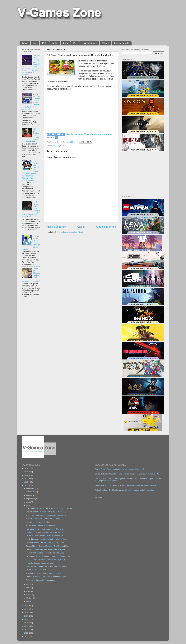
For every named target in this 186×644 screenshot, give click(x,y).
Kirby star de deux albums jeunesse (40, 563)
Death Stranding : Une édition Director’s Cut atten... (46, 543)
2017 (26, 616)
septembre (31, 499)
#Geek (105, 43)
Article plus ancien (106, 227)
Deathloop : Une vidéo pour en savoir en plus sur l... (46, 549)
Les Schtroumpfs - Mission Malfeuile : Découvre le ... (46, 539)
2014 (26, 626)
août (28, 502)
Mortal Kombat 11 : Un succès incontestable (43, 519)
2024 (26, 475)
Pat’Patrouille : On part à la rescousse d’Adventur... (46, 529)
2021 (26, 485)
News (25, 43)
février (29, 598)
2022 (26, 482)
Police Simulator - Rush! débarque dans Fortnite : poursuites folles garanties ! (125, 490)
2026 (26, 469)
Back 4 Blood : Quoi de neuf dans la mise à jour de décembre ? (120, 469)
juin (28, 584)
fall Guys (57, 146)
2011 (26, 636)
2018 (26, 613)
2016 (26, 619)
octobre (30, 495)
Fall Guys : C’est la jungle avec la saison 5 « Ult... (45, 532)
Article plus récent (56, 227)
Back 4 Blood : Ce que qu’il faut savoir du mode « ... (46, 512)
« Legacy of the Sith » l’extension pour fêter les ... (45, 573)
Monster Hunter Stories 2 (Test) (38, 522)
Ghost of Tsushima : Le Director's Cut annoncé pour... (47, 577)
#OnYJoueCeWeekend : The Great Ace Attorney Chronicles (49, 509)
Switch (55, 43)
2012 (26, 633)
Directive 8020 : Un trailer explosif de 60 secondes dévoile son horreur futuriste (126, 485)
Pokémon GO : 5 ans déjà (36, 570)
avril (28, 591)
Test (35, 43)
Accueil (81, 227)
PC (75, 43)
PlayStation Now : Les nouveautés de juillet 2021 (45, 553)
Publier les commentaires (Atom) (70, 232)
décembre (31, 489)
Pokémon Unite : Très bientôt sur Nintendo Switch (45, 536)
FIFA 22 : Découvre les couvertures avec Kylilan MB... (47, 560)
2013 (26, 630)
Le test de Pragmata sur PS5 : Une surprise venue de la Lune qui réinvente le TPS (127, 474)
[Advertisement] (87, 29)
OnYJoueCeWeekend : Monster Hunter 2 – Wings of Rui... (48, 556)
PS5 (44, 43)
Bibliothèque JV (89, 43)
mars (29, 595)
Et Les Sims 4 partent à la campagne (40, 580)
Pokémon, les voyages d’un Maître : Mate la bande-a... (47, 567)
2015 (26, 623)
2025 (26, 472)
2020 (26, 606)
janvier (29, 601)
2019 (26, 609)
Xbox (66, 43)
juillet (29, 505)
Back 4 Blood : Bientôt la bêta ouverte (41, 526)
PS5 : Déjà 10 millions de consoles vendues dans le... (47, 515)
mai (28, 588)
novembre (31, 492)
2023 (26, 479)
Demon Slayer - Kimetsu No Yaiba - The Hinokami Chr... (48, 546)
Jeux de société (121, 43)
